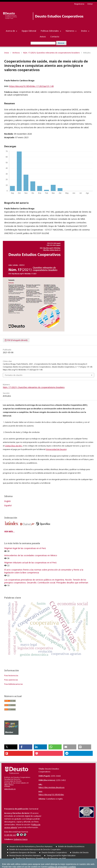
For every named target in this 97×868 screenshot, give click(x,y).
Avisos (43, 37)
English (7, 501)
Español (8, 505)
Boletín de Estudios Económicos (71, 846)
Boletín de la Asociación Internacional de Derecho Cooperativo (35, 849)
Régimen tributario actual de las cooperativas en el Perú (30, 563)
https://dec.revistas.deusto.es (51, 787)
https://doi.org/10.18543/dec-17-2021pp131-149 (31, 86)
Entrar (90, 4)
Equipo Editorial (29, 31)
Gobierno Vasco (21, 839)
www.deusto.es (10, 789)
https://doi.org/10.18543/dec (51, 794)
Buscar (61, 43)
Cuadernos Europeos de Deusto (23, 852)
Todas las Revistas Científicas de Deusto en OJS (41, 858)
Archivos (16, 53)
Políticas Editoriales (50, 31)
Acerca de (11, 31)
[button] (11, 747)
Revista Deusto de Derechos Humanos (25, 855)
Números (70, 31)
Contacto (55, 37)
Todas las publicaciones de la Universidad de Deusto (43, 861)
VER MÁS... (9, 531)
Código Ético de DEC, (14, 446)
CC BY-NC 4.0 (15, 835)
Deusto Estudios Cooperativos (54, 852)
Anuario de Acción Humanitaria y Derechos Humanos (31, 846)
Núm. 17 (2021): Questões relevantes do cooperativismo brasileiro (51, 53)
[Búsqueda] (43, 43)
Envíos (84, 31)
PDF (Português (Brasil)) (17, 340)
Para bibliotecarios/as (14, 684)
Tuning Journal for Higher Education (61, 855)
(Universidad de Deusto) (56, 449)
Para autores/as (11, 680)
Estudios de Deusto (81, 852)
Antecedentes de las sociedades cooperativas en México (31, 555)
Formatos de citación (14, 375)
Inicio (7, 53)
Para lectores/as (11, 675)
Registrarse (79, 4)
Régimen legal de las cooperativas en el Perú (25, 548)
